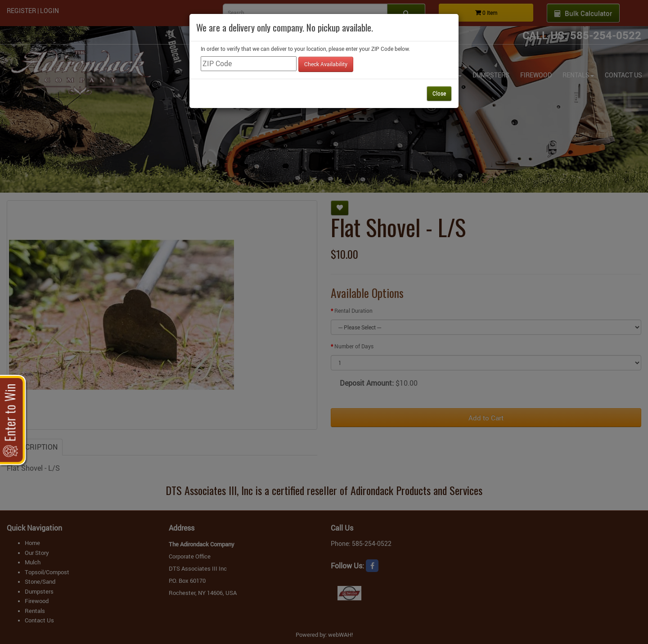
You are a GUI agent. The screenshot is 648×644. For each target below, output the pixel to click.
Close (439, 93)
